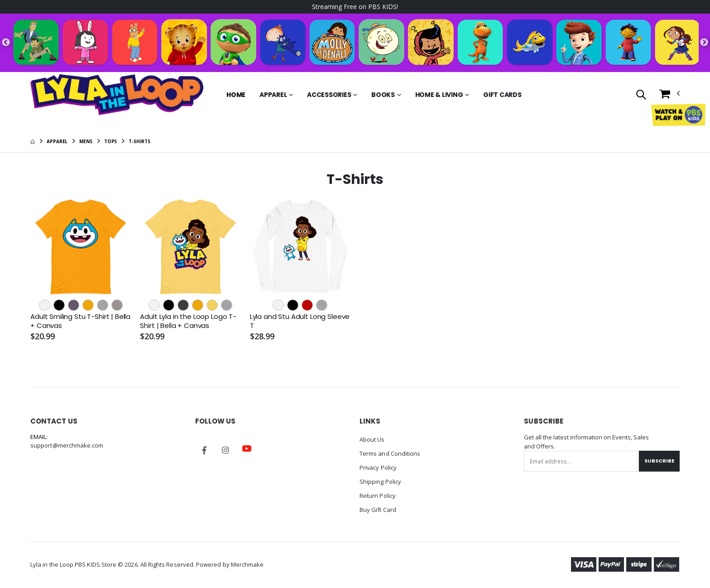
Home (236, 95)
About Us (372, 439)
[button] (640, 95)
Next (704, 43)
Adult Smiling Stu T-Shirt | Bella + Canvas (80, 321)
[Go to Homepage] (117, 95)
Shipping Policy (380, 480)
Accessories (329, 95)
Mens (86, 141)
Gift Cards (502, 95)
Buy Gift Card (378, 507)
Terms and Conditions (390, 453)
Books (383, 95)
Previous (6, 43)
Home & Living (439, 95)
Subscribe (659, 461)
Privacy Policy (378, 467)
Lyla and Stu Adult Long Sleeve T (300, 321)
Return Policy (378, 494)
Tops (111, 141)
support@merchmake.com (67, 445)
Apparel (273, 95)
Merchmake (247, 562)
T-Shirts (139, 141)
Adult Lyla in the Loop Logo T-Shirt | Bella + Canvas (188, 321)
